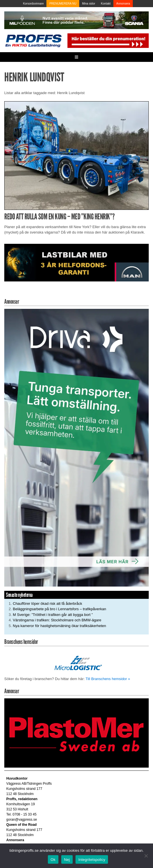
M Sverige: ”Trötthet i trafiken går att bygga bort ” (53, 615)
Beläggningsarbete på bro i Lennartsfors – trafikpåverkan (59, 609)
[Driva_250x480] (76, 447)
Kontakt (106, 4)
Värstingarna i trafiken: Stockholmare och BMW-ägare (57, 620)
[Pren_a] (107, 40)
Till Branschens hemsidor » (108, 679)
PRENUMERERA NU (63, 4)
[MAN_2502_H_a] (76, 262)
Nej (67, 860)
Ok (53, 860)
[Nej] (146, 856)
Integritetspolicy (92, 860)
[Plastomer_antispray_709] (76, 733)
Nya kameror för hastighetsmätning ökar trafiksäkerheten (59, 626)
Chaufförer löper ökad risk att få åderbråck (47, 604)
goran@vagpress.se (22, 820)
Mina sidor (89, 4)
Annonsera (123, 4)
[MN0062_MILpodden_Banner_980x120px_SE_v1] (76, 20)
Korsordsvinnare (33, 4)
